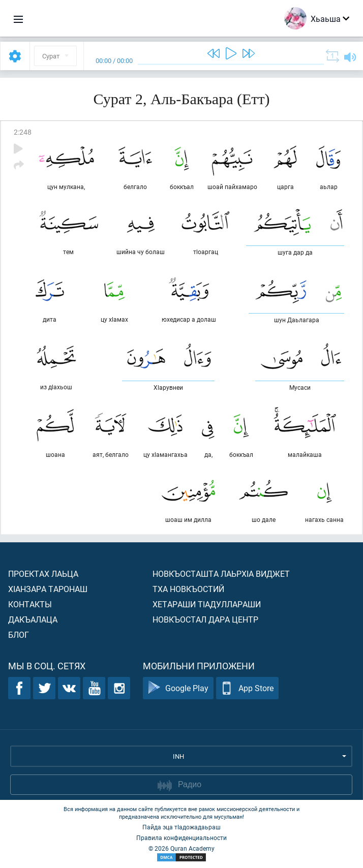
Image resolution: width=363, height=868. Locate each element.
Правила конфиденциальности (181, 838)
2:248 (23, 132)
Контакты (30, 604)
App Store (247, 688)
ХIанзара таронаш (48, 589)
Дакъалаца (33, 619)
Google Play (178, 688)
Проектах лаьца (43, 573)
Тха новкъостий (188, 589)
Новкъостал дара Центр (205, 619)
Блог (19, 634)
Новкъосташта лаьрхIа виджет (221, 573)
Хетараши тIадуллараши (207, 604)
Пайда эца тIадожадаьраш (181, 827)
